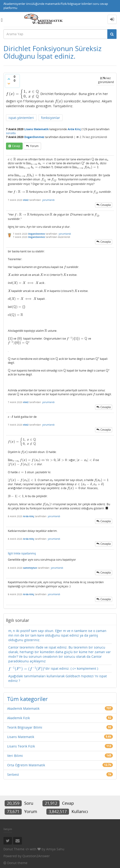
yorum (34, 146)
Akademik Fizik (18, 718)
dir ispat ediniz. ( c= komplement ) (53, 669)
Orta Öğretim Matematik (26, 765)
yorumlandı (48, 200)
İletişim (8, 829)
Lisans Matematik (36, 129)
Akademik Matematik (23, 708)
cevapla (106, 205)
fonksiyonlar (51, 118)
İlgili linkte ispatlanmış (22, 553)
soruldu (11, 133)
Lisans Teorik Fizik (21, 746)
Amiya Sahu (55, 849)
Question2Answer (36, 856)
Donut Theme (14, 849)
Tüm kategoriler (27, 699)
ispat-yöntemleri (21, 118)
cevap (16, 146)
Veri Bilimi (15, 756)
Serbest (13, 774)
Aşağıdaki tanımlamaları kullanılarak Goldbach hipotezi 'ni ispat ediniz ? (58, 678)
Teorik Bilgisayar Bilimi (25, 727)
